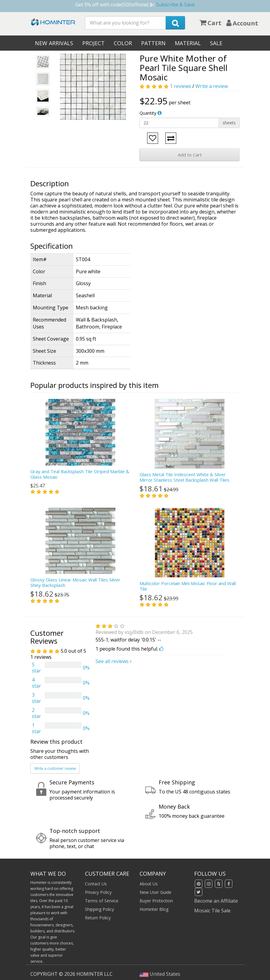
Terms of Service (102, 901)
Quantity (148, 113)
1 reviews (181, 86)
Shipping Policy (100, 909)
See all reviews (114, 661)
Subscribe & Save (175, 5)
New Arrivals (54, 43)
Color (123, 43)
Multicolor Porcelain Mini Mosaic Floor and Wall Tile (188, 586)
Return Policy (98, 918)
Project (93, 43)
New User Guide (155, 892)
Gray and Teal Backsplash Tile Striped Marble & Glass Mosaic (80, 474)
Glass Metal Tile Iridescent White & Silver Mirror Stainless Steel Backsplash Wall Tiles (184, 477)
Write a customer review (55, 768)
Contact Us (96, 884)
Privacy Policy (98, 892)
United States (160, 974)
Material (188, 43)
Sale (216, 43)
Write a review (212, 86)
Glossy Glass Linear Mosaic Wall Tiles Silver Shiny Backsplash (75, 582)
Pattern (153, 43)
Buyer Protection (156, 901)
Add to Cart (190, 155)
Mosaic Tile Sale (212, 911)
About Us (149, 884)
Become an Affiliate (216, 901)
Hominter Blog (154, 909)
